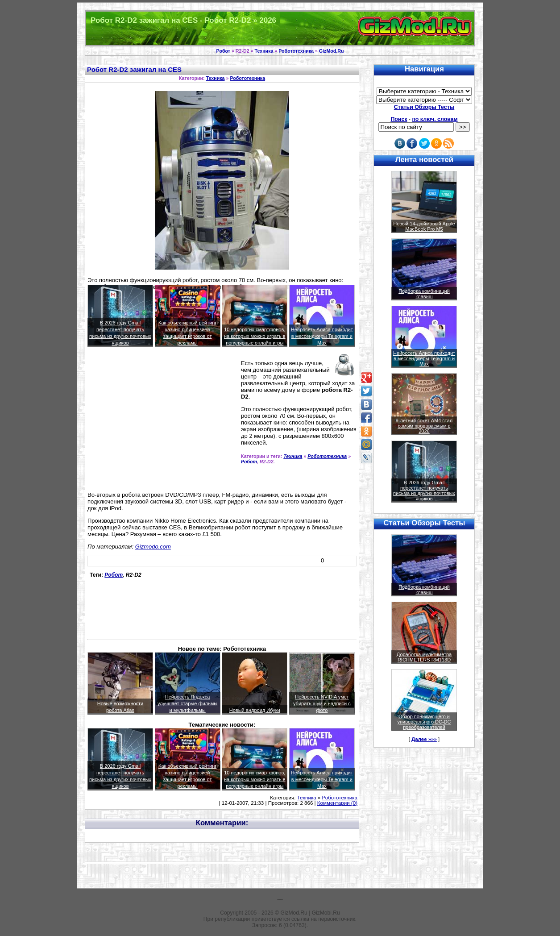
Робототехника (296, 51)
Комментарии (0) (337, 803)
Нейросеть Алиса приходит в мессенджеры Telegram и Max (322, 336)
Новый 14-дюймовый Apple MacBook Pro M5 (424, 226)
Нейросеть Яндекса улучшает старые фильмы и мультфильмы (187, 703)
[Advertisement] (162, 423)
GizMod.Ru (332, 51)
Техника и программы (280, 28)
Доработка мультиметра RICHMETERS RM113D (424, 657)
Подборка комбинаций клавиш (424, 294)
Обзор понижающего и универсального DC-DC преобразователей (424, 722)
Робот (223, 51)
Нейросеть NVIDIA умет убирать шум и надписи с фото (322, 703)
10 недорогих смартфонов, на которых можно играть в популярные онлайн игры (255, 336)
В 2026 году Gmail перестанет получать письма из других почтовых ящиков (424, 491)
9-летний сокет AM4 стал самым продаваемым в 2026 (424, 426)
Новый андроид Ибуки (255, 710)
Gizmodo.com (153, 547)
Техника (264, 51)
